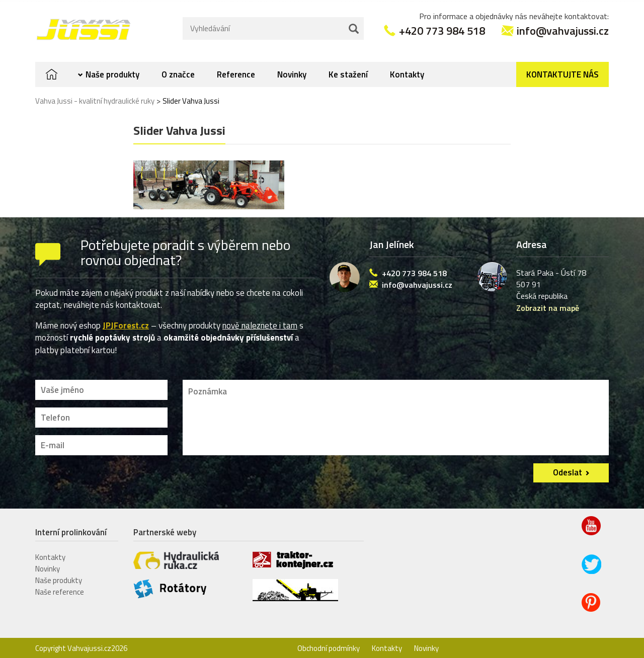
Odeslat (568, 470)
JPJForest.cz (126, 324)
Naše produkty (112, 73)
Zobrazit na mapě (548, 306)
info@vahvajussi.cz (563, 29)
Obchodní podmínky (329, 647)
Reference (236, 73)
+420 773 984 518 (442, 29)
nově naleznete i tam (260, 324)
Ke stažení (348, 73)
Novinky (292, 73)
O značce (178, 73)
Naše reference (60, 590)
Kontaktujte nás (562, 73)
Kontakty (407, 73)
